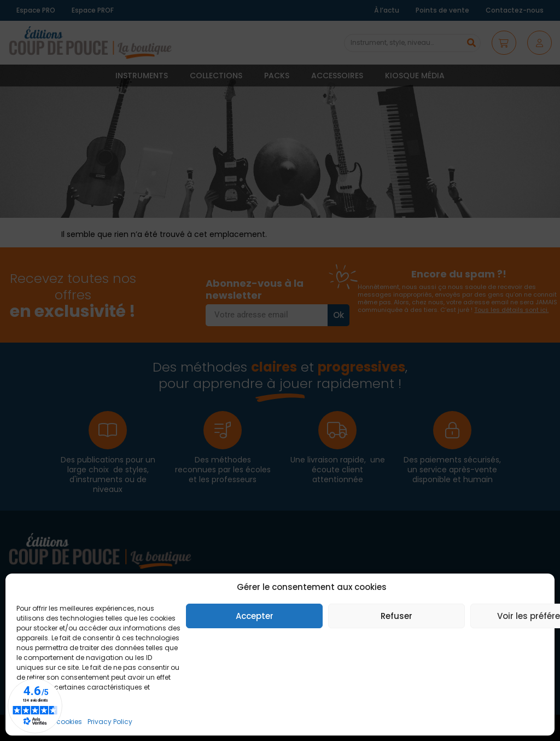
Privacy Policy (110, 722)
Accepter (255, 616)
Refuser (396, 616)
